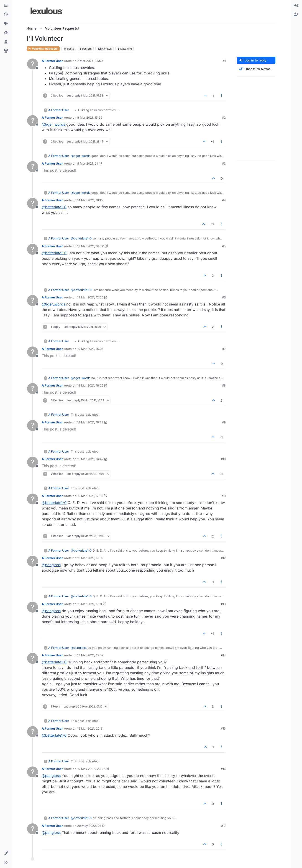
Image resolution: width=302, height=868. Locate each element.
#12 (223, 558)
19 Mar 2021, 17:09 (90, 558)
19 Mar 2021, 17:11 (90, 604)
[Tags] (6, 24)
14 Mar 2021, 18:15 (90, 200)
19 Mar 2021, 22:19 (90, 655)
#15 (223, 728)
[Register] (296, 15)
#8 (224, 385)
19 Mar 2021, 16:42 (90, 459)
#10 (223, 459)
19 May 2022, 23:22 (91, 769)
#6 (224, 297)
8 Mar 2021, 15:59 (90, 117)
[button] (6, 853)
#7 (224, 349)
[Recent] (6, 15)
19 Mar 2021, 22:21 (90, 728)
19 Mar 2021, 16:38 (90, 422)
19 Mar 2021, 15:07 (90, 349)
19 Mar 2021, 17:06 (90, 496)
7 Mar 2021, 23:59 (90, 61)
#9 (224, 422)
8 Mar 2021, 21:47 (90, 163)
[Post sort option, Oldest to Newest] (256, 69)
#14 (223, 655)
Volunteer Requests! (43, 49)
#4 (224, 200)
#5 (224, 246)
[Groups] (6, 51)
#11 (224, 496)
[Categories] (6, 5)
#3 (224, 163)
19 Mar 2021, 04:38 (91, 246)
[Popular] (6, 33)
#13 (223, 604)
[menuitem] (296, 5)
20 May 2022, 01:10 (91, 826)
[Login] (296, 5)
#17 (223, 826)
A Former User (52, 61)
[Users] (6, 42)
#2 (224, 117)
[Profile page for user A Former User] (33, 64)
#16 (223, 769)
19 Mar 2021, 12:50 (90, 297)
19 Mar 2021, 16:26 (90, 385)
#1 (224, 61)
